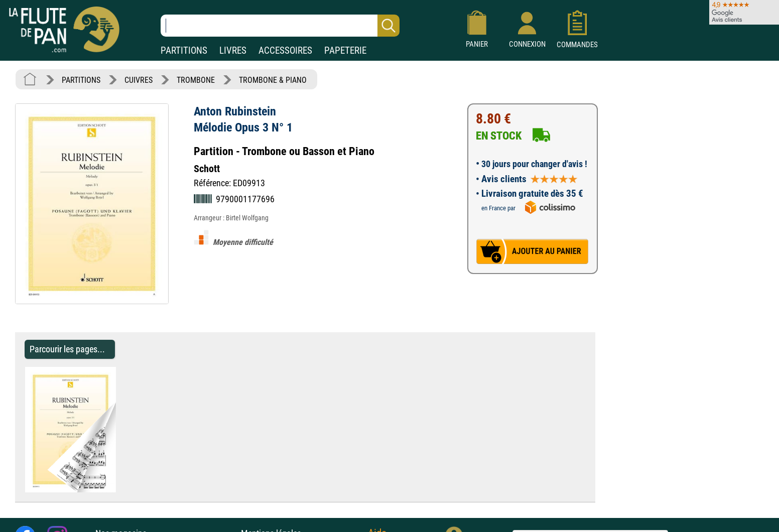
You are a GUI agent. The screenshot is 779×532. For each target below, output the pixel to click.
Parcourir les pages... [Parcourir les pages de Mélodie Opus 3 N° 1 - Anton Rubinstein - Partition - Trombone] (67, 349)
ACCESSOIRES (285, 50)
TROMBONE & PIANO (273, 80)
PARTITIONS (184, 50)
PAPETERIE (345, 50)
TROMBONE (196, 80)
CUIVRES (139, 80)
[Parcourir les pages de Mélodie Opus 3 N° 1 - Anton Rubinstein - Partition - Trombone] (121, 490)
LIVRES (233, 50)
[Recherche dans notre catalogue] (280, 26)
